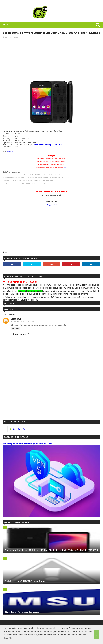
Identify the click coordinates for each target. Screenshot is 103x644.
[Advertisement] (51, 59)
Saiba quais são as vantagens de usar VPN (27, 443)
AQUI (65, 167)
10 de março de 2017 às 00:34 (22, 321)
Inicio (4, 25)
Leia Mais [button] (20, 640)
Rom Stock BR (18, 429)
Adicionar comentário (20, 334)
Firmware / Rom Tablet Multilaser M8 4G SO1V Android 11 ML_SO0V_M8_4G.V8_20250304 (51, 551)
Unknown (15, 318)
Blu (5, 252)
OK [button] (96, 635)
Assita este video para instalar (47, 144)
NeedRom (9, 151)
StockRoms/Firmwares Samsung (21, 613)
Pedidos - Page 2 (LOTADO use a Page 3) (25, 582)
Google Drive (51, 204)
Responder (14, 328)
